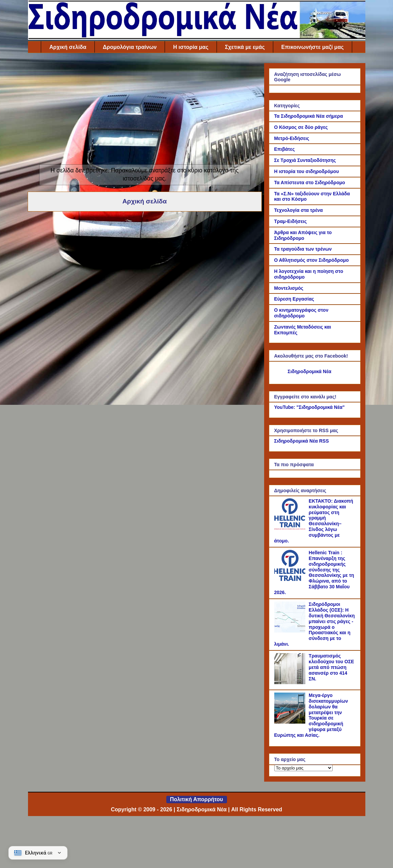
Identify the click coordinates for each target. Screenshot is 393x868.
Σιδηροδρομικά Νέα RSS (302, 441)
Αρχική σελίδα (68, 47)
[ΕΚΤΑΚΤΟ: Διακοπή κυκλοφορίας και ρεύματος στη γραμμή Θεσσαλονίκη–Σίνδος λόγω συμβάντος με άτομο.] (291, 528)
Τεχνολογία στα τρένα (299, 210)
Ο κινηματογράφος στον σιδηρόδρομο (301, 313)
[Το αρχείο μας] (303, 768)
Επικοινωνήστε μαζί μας (313, 47)
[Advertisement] (145, 110)
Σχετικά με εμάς (245, 47)
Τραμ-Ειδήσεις (291, 221)
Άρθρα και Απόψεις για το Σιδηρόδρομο (303, 235)
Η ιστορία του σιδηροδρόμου (307, 171)
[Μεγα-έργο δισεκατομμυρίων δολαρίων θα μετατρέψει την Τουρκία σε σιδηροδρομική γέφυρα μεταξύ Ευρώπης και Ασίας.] (291, 722)
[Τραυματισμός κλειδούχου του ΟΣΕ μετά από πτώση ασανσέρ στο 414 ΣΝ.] (291, 682)
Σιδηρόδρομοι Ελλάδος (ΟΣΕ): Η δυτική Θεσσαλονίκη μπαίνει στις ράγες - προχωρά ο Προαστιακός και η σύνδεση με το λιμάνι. (315, 624)
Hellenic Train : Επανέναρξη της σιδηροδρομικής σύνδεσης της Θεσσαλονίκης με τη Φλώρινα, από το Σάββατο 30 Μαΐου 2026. (314, 572)
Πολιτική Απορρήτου (196, 799)
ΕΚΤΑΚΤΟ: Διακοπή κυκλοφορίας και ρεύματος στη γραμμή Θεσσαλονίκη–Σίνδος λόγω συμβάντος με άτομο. (314, 521)
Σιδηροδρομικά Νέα (310, 371)
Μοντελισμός (289, 288)
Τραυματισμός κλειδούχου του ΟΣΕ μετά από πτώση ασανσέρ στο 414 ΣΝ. (331, 667)
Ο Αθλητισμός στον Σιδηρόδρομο (312, 260)
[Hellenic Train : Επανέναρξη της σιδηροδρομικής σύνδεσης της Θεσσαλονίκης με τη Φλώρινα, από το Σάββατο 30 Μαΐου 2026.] (291, 579)
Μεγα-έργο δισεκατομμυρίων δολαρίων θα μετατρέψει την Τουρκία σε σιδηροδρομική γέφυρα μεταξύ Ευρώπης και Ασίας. (311, 715)
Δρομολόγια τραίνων (130, 47)
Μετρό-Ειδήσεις (292, 138)
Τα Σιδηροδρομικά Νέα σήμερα (309, 116)
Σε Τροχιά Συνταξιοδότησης (305, 160)
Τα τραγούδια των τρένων (303, 249)
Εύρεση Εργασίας (294, 299)
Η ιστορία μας (191, 47)
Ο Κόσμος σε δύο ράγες (301, 127)
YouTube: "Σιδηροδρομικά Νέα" (310, 407)
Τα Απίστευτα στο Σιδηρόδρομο (310, 183)
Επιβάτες (285, 149)
